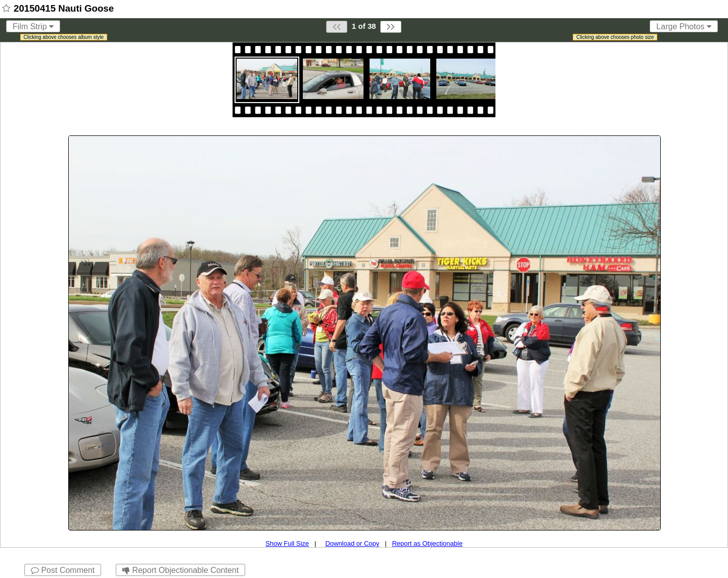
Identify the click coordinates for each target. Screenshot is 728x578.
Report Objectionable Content (180, 570)
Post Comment (63, 570)
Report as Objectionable (427, 543)
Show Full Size (287, 543)
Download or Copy (352, 543)
